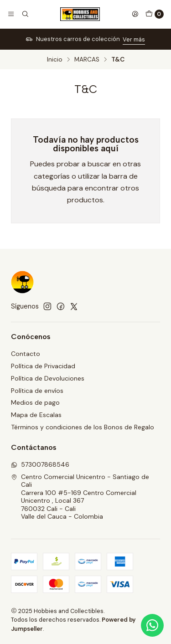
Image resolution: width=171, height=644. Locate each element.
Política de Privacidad (43, 366)
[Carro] (155, 14)
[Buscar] (25, 14)
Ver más (134, 39)
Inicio (55, 60)
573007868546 (40, 464)
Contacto (26, 354)
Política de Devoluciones (48, 378)
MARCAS (87, 60)
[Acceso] (135, 14)
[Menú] (11, 14)
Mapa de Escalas (36, 415)
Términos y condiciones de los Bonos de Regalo (83, 427)
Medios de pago (35, 402)
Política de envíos (37, 391)
